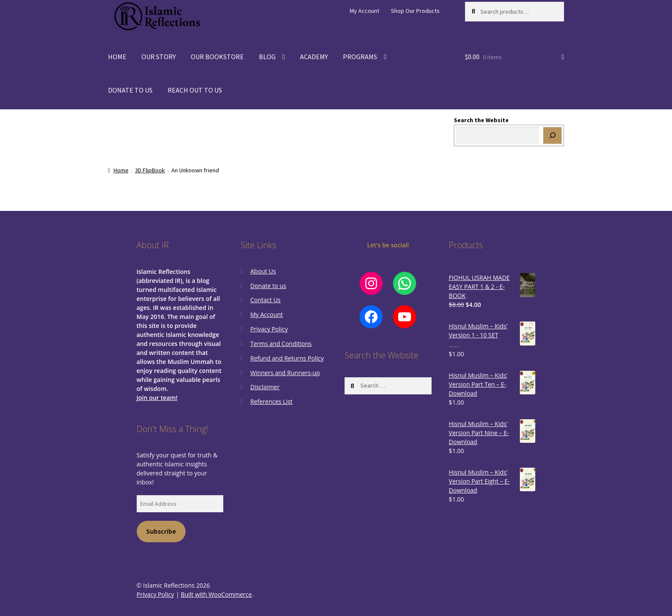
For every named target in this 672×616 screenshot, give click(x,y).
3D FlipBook (150, 170)
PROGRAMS (360, 57)
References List (271, 401)
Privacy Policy (269, 329)
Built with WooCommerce (216, 594)
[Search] (552, 135)
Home (121, 170)
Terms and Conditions (281, 344)
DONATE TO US (130, 90)
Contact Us (265, 300)
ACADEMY (314, 57)
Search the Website (481, 120)
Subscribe (161, 531)
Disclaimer (265, 387)
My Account (364, 11)
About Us (263, 271)
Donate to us (268, 286)
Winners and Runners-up (285, 373)
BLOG (267, 57)
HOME (117, 57)
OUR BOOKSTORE (217, 57)
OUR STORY (159, 57)
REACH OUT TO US (195, 90)
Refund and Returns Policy (287, 358)
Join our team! (157, 398)
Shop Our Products (415, 11)
